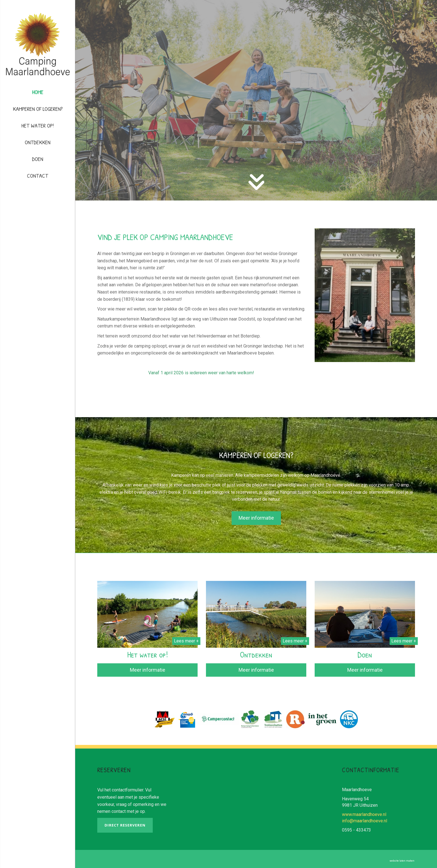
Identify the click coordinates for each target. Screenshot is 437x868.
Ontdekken (38, 142)
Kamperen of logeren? (38, 109)
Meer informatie (148, 670)
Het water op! (38, 125)
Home (38, 92)
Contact (38, 176)
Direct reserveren (125, 825)
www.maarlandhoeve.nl (364, 814)
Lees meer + (186, 641)
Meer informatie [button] (256, 518)
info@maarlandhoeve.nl (365, 821)
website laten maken (402, 861)
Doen (38, 159)
